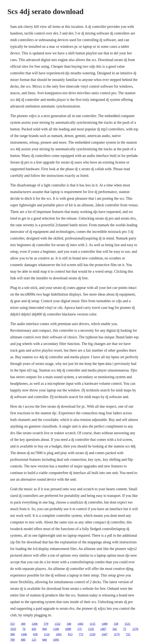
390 (12, 634)
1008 (68, 629)
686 (23, 640)
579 (46, 624)
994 (44, 629)
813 (70, 634)
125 (34, 640)
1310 (92, 634)
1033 (13, 629)
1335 (91, 629)
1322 (57, 624)
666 (44, 640)
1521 (127, 624)
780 (12, 640)
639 (35, 634)
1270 (135, 629)
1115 (92, 624)
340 (69, 624)
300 (23, 624)
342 (115, 629)
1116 (47, 634)
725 (128, 634)
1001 (59, 634)
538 (116, 624)
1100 (56, 629)
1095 (56, 640)
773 (81, 634)
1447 (105, 634)
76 (24, 629)
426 (34, 629)
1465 (80, 624)
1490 (105, 624)
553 (12, 624)
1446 (24, 634)
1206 (35, 624)
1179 (117, 634)
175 (80, 629)
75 (125, 629)
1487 (103, 629)
